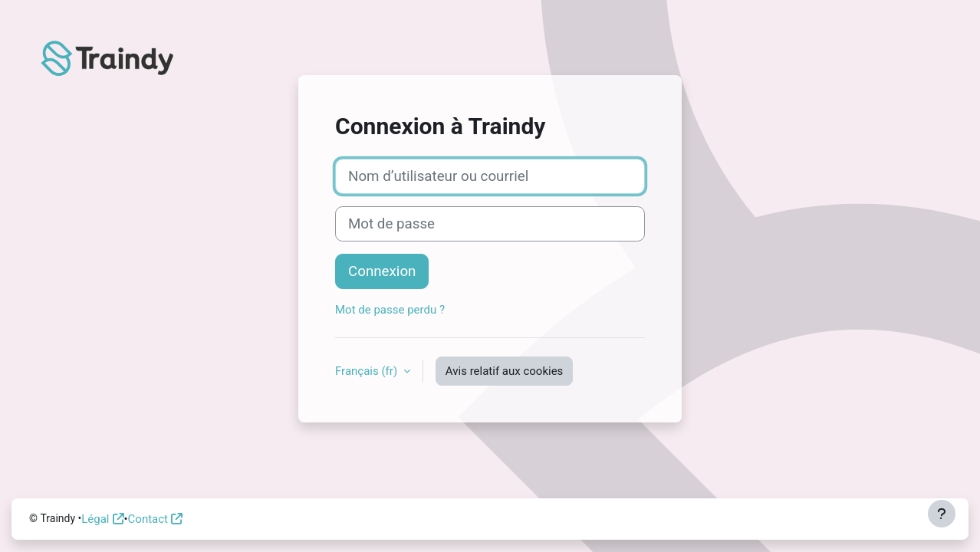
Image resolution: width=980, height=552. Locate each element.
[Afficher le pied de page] (942, 514)
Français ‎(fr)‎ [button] (368, 371)
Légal (95, 519)
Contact (148, 519)
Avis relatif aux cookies (505, 371)
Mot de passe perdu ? (390, 310)
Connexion (382, 271)
